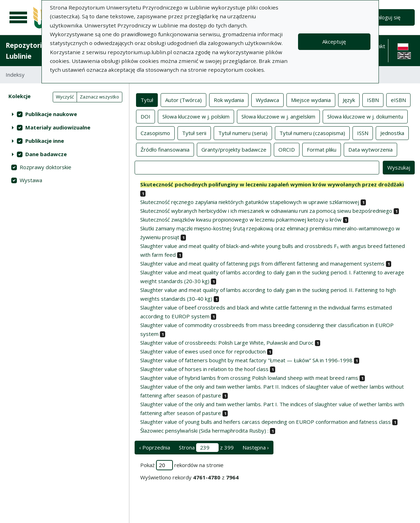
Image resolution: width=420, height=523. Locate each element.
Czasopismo (155, 133)
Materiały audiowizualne (58, 127)
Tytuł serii (194, 133)
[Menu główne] (18, 18)
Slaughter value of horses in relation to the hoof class (204, 369)
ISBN (373, 100)
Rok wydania (229, 100)
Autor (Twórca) (183, 100)
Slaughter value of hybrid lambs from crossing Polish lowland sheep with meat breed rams (249, 378)
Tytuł (147, 100)
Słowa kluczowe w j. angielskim (278, 116)
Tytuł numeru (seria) (243, 133)
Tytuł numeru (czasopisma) (312, 133)
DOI (146, 116)
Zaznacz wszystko (99, 97)
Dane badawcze (46, 154)
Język (349, 100)
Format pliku (322, 149)
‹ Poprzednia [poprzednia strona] (155, 447)
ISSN (363, 133)
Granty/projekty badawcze (234, 149)
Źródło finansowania (165, 149)
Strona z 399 (206, 448)
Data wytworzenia (370, 149)
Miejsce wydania (311, 100)
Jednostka (392, 133)
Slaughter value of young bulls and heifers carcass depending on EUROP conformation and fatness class (266, 422)
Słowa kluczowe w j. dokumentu (365, 116)
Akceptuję (334, 42)
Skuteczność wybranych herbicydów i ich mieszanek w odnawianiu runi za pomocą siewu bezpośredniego (266, 211)
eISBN (398, 100)
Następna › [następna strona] (256, 447)
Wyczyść (65, 97)
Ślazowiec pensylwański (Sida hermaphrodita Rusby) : (204, 430)
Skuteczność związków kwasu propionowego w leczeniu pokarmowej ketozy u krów (241, 219)
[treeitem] (64, 114)
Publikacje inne (45, 141)
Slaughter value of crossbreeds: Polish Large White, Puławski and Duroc (227, 343)
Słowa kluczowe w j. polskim (196, 116)
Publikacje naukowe (51, 114)
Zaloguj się (387, 17)
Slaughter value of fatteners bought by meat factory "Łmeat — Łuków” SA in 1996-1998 (246, 360)
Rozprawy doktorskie (46, 167)
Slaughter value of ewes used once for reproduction (203, 351)
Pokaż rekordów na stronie (182, 465)
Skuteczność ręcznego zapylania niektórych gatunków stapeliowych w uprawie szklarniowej (250, 202)
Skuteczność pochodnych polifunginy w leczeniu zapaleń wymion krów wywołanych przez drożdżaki (272, 184)
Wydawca (267, 100)
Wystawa (31, 180)
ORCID (287, 149)
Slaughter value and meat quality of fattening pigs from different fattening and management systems (262, 263)
